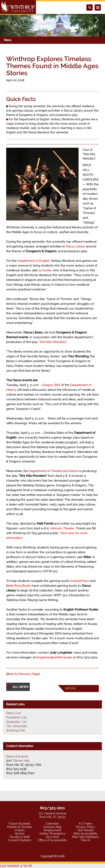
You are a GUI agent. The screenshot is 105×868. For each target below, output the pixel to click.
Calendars (52, 824)
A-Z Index (85, 824)
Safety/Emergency (52, 834)
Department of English (33, 261)
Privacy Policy (85, 827)
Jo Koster (45, 270)
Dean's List (14, 713)
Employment (52, 830)
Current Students (20, 840)
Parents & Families (20, 827)
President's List (16, 717)
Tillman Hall (21, 761)
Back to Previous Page (23, 674)
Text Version (85, 830)
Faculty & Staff (20, 837)
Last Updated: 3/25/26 (16, 866)
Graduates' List (16, 722)
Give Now (52, 837)
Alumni (20, 834)
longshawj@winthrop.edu (54, 657)
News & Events (17, 756)
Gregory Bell (51, 385)
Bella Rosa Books (19, 586)
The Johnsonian (17, 726)
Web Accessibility (85, 834)
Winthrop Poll (16, 730)
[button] (8, 20)
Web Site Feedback (85, 837)
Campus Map (52, 827)
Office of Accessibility (52, 840)
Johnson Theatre (62, 528)
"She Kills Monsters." (53, 342)
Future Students (20, 824)
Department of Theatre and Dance (54, 471)
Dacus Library (75, 246)
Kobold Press (80, 581)
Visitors (20, 830)
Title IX (85, 840)
